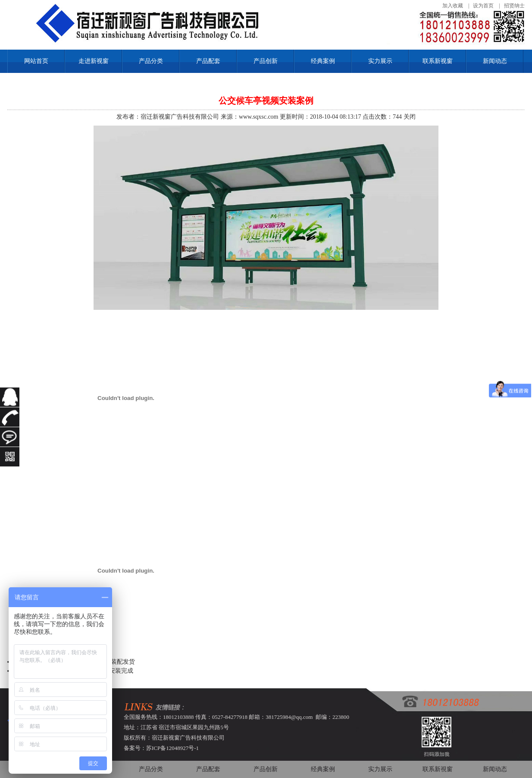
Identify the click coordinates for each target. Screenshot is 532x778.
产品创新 (266, 61)
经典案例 (323, 61)
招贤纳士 (514, 6)
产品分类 (151, 61)
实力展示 (380, 61)
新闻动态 (495, 61)
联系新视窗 (438, 61)
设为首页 (483, 6)
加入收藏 (453, 6)
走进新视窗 (94, 61)
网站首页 (36, 61)
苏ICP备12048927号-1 (172, 748)
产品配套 (208, 61)
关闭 (410, 117)
